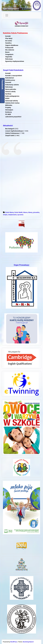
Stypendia (9, 57)
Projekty (8, 108)
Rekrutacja (9, 59)
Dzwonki (8, 82)
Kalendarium (10, 78)
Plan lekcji (9, 38)
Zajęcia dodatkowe (12, 45)
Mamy (30, 212)
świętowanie (12, 215)
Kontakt (8, 36)
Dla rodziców (10, 50)
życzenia (20, 215)
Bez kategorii (10, 129)
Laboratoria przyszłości (13, 117)
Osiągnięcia (9, 54)
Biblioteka (9, 105)
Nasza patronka (11, 89)
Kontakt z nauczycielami (14, 76)
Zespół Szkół (10, 136)
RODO (7, 98)
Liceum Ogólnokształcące (14, 131)
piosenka (36, 212)
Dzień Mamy (10, 212)
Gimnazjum (9, 110)
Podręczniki (9, 48)
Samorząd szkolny (12, 101)
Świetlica (8, 43)
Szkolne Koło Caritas (12, 103)
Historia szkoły (10, 92)
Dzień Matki (19, 212)
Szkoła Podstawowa (12, 133)
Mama (25, 212)
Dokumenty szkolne (12, 85)
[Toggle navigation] (7, 15)
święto (5, 215)
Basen (7, 52)
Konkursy (8, 112)
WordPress (14, 642)
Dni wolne (9, 41)
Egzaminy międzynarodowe (15, 61)
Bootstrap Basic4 (28, 642)
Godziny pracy (10, 80)
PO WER (8, 114)
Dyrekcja (8, 94)
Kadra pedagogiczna (12, 96)
